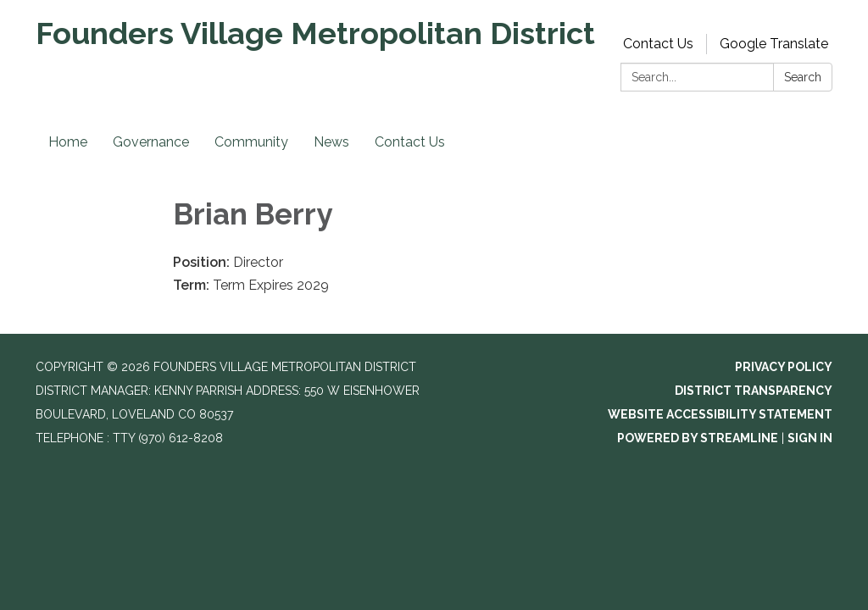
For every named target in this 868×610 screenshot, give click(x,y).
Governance (151, 142)
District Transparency (754, 391)
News (331, 142)
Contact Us (658, 44)
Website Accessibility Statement (720, 414)
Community (251, 142)
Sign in (810, 438)
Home (68, 142)
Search (803, 77)
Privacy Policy (784, 367)
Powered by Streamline (698, 438)
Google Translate (774, 44)
